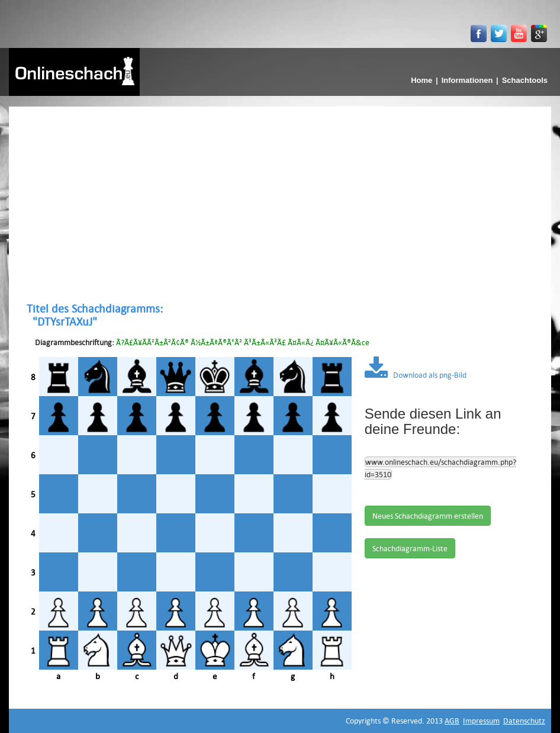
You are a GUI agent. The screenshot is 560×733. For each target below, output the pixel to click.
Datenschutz (524, 721)
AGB (452, 721)
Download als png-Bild (416, 375)
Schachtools (525, 80)
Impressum (481, 721)
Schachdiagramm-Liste (410, 548)
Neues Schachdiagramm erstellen (428, 516)
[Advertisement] (280, 204)
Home (421, 80)
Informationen (467, 80)
